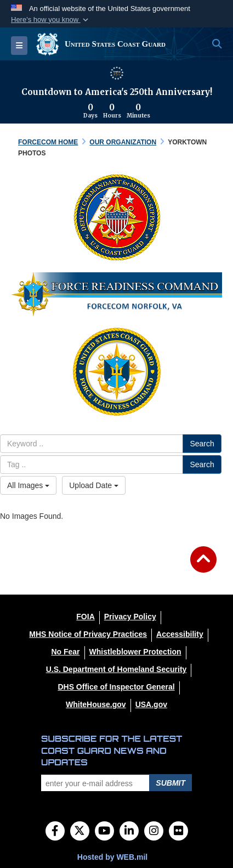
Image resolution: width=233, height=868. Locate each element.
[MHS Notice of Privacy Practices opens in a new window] (88, 634)
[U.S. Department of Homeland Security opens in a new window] (116, 669)
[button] (51, 20)
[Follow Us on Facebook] (55, 832)
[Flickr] (178, 832)
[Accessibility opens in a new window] (180, 634)
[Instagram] (154, 832)
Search (202, 444)
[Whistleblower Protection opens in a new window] (135, 652)
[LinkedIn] (129, 832)
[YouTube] (104, 832)
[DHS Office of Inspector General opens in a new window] (116, 687)
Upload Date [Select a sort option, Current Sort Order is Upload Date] (94, 485)
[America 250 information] (117, 73)
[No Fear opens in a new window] (65, 652)
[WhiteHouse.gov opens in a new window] (96, 704)
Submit (171, 783)
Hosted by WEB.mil (112, 857)
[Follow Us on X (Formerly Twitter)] (80, 832)
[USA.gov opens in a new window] (151, 704)
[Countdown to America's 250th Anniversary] (116, 111)
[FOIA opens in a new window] (85, 617)
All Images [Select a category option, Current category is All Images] (28, 485)
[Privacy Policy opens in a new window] (130, 617)
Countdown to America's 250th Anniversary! (117, 92)
